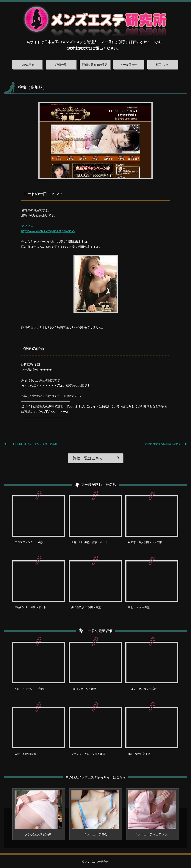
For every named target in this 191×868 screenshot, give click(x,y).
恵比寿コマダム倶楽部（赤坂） (163, 444)
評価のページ (73, 396)
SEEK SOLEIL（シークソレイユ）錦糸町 (34, 444)
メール (65, 412)
